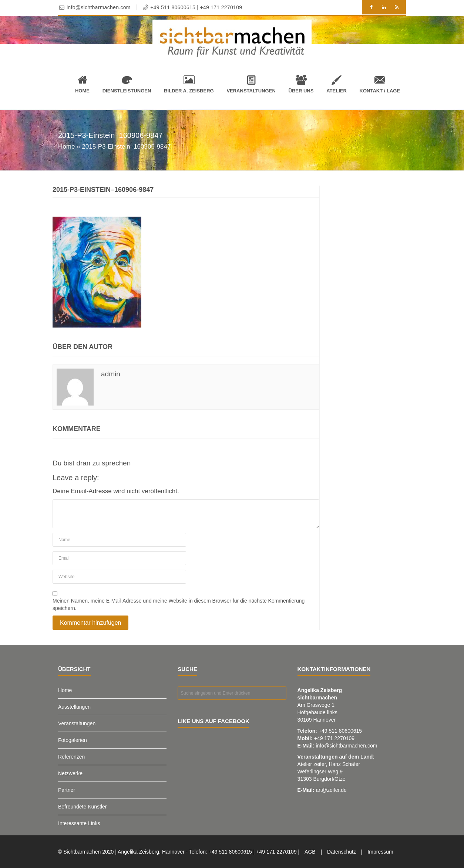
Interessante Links (79, 823)
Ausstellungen (74, 707)
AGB (310, 852)
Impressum (380, 852)
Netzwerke (70, 773)
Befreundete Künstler (83, 807)
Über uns (301, 84)
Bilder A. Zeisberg (189, 84)
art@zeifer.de (331, 790)
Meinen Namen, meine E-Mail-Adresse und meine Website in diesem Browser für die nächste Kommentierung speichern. (179, 604)
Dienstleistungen (127, 84)
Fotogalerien (73, 740)
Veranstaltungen (251, 84)
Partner (67, 790)
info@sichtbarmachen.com (346, 746)
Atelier (337, 84)
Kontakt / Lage (380, 84)
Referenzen (71, 757)
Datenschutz (342, 852)
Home (82, 84)
